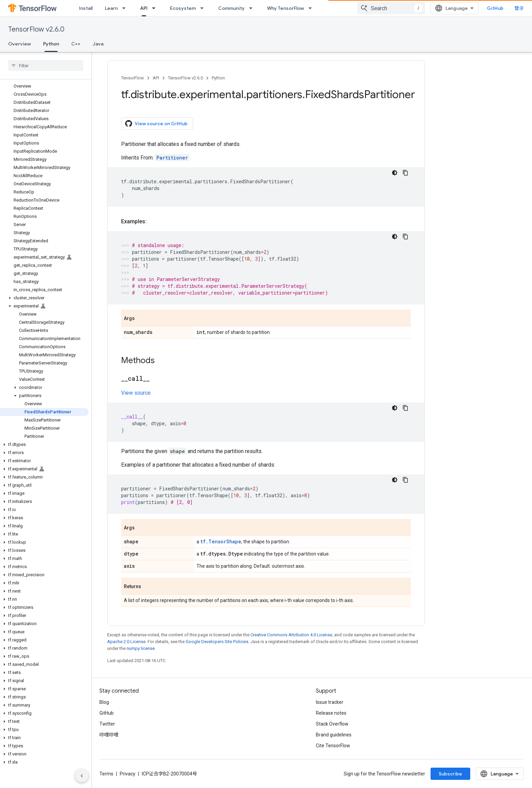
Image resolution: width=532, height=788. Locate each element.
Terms (106, 774)
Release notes (331, 713)
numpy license (141, 648)
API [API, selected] (144, 8)
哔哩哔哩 (109, 735)
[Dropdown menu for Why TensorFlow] (312, 8)
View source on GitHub (156, 124)
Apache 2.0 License (126, 642)
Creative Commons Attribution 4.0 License (291, 635)
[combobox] (391, 8)
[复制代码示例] (405, 173)
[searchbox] (46, 65)
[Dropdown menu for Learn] (126, 8)
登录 (519, 8)
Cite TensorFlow (333, 746)
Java (98, 44)
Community (231, 8)
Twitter (107, 724)
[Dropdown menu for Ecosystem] (204, 8)
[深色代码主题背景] (395, 173)
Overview (20, 44)
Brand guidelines (334, 735)
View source (136, 393)
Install (86, 8)
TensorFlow (132, 78)
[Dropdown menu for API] (156, 8)
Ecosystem (183, 8)
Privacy (128, 774)
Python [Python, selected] (51, 44)
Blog (104, 702)
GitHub (495, 8)
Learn (111, 8)
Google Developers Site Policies (217, 642)
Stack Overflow (332, 724)
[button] (44, 298)
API (156, 78)
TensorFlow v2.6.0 (36, 29)
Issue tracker (330, 702)
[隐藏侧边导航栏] (82, 776)
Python (218, 78)
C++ (76, 44)
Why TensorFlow (286, 8)
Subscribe (450, 774)
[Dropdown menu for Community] (253, 8)
